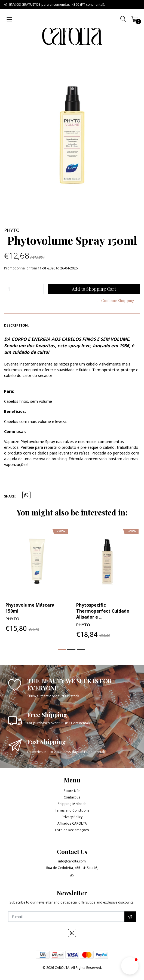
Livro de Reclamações (72, 830)
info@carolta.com (72, 861)
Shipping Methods (72, 804)
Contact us (72, 797)
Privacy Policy (72, 817)
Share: (10, 496)
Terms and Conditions (72, 810)
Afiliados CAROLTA (72, 823)
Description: (16, 325)
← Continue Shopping (115, 301)
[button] (62, 649)
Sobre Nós (72, 791)
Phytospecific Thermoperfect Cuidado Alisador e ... (103, 611)
